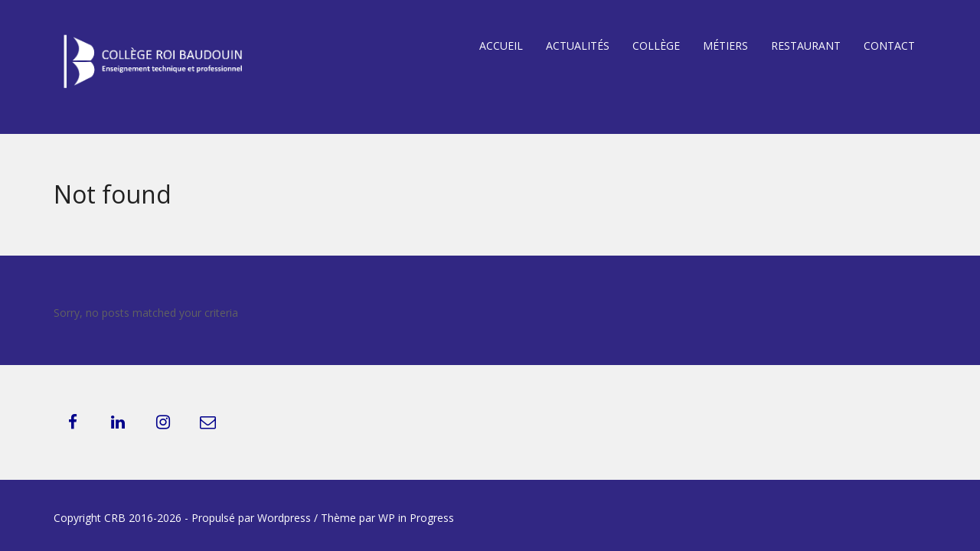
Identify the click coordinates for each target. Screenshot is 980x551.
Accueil (501, 46)
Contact (889, 46)
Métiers (725, 46)
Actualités (578, 46)
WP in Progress (416, 518)
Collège (656, 46)
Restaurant (806, 46)
